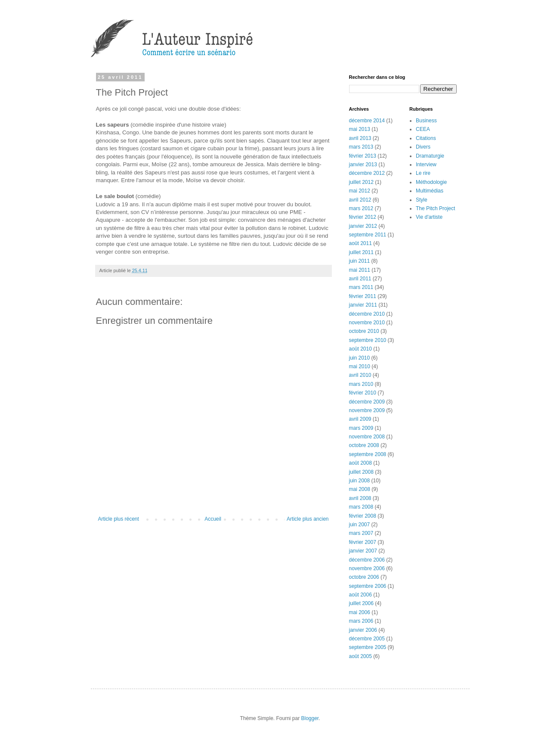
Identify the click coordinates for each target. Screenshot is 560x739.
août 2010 (360, 349)
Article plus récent (119, 519)
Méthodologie (431, 182)
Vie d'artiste (429, 217)
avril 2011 (360, 279)
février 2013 (363, 156)
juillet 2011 (361, 252)
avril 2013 (360, 138)
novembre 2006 (367, 568)
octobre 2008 (364, 445)
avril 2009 (360, 419)
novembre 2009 (367, 410)
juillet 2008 (361, 472)
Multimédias (430, 191)
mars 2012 (361, 208)
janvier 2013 (363, 165)
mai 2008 (360, 489)
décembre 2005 (367, 639)
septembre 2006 (368, 586)
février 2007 (363, 542)
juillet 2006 (361, 603)
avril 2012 (360, 200)
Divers (423, 147)
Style (422, 200)
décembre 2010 (367, 314)
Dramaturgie (430, 156)
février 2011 (363, 296)
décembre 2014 (367, 121)
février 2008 (363, 516)
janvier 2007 (363, 551)
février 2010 (363, 393)
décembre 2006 (367, 560)
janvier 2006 (363, 630)
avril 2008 (360, 498)
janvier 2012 (363, 226)
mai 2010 (360, 366)
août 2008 (360, 463)
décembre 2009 (367, 402)
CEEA (423, 129)
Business (426, 121)
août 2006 (360, 595)
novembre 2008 (367, 437)
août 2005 (360, 656)
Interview (426, 165)
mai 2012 (360, 191)
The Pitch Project (435, 208)
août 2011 (360, 243)
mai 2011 (360, 270)
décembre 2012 (367, 173)
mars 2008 (361, 507)
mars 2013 (361, 147)
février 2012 (363, 217)
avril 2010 (360, 375)
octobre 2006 (364, 577)
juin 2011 (360, 261)
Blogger (310, 718)
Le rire (423, 173)
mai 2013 (360, 129)
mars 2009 (361, 428)
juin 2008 (360, 481)
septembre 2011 (368, 235)
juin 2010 (360, 358)
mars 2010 (361, 384)
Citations (426, 138)
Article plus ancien (308, 519)
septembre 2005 (368, 647)
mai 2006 (360, 612)
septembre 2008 (368, 454)
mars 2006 (361, 621)
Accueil (213, 519)
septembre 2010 (368, 340)
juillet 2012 (361, 182)
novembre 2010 (367, 323)
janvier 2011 (363, 305)
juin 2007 (360, 525)
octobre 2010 (364, 331)
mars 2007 (361, 533)
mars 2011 (361, 287)
